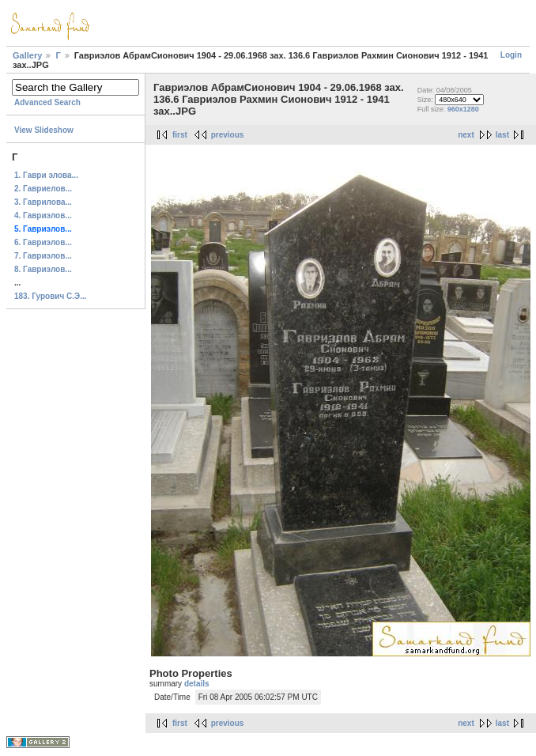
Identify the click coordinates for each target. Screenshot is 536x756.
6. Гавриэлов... (43, 242)
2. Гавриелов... (43, 189)
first (180, 135)
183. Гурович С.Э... (51, 296)
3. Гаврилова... (43, 202)
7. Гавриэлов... (43, 256)
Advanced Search (47, 102)
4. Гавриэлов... (43, 215)
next (466, 135)
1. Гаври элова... (46, 175)
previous (228, 135)
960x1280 (463, 109)
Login (511, 55)
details (197, 684)
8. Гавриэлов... (43, 269)
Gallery (27, 55)
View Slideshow (44, 130)
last (502, 135)
